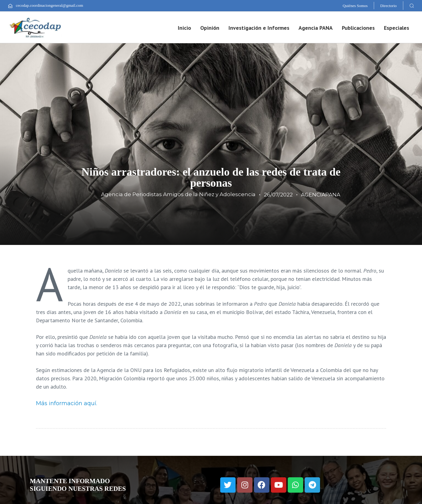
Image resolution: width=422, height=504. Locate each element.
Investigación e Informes (259, 28)
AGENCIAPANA (321, 195)
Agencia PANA (316, 28)
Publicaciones (358, 28)
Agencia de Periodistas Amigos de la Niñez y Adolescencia (178, 194)
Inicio (184, 28)
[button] (412, 6)
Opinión (210, 28)
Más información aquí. (66, 403)
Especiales (397, 28)
